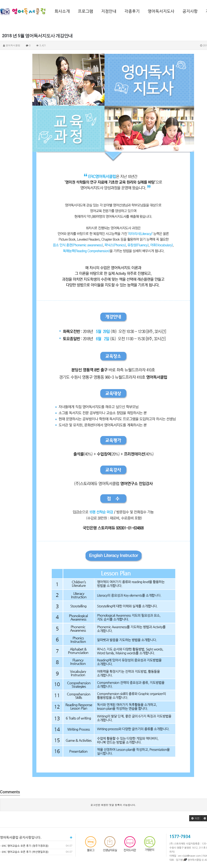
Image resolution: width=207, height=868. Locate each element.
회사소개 (62, 11)
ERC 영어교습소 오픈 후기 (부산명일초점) (24, 852)
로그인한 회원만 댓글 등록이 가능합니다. (113, 805)
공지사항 (190, 11)
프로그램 (85, 11)
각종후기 (132, 11)
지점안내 (109, 11)
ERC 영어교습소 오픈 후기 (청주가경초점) (24, 846)
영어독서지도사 (161, 11)
